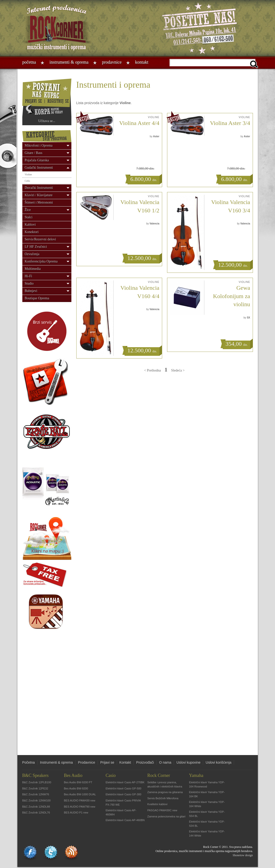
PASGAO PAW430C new (162, 810)
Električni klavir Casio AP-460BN (125, 820)
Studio (29, 283)
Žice (28, 210)
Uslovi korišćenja (218, 762)
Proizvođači (145, 762)
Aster (156, 136)
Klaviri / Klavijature (39, 195)
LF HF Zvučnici (36, 247)
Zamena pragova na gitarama (165, 792)
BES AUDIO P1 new (76, 813)
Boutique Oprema (37, 298)
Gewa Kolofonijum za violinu (231, 296)
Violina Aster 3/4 (230, 123)
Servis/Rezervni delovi (40, 239)
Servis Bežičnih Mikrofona (163, 798)
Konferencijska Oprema (41, 261)
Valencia (154, 224)
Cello (27, 181)
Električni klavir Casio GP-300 (124, 794)
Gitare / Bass (34, 153)
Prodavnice (112, 62)
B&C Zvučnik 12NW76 (36, 794)
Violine (28, 174)
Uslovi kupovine (188, 762)
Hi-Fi (28, 276)
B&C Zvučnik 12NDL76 (36, 813)
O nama (165, 762)
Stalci (29, 217)
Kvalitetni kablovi (157, 804)
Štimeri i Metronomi (39, 202)
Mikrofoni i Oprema (39, 145)
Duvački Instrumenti (39, 188)
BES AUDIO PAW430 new (80, 800)
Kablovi (30, 225)
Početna (29, 62)
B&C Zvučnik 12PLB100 (37, 782)
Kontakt (142, 62)
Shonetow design (243, 855)
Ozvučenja (32, 254)
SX (248, 318)
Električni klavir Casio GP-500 (124, 788)
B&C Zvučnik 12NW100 (37, 800)
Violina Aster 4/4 (139, 123)
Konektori (32, 232)
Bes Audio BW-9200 (76, 788)
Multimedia (33, 269)
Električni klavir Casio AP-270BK (125, 782)
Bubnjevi (31, 291)
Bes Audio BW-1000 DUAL (80, 794)
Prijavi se (107, 762)
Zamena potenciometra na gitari (166, 816)
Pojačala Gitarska (37, 160)
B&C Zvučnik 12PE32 (35, 788)
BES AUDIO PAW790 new (80, 807)
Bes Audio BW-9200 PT (78, 782)
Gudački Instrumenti (39, 168)
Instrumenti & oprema (69, 62)
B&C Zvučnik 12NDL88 (36, 807)
